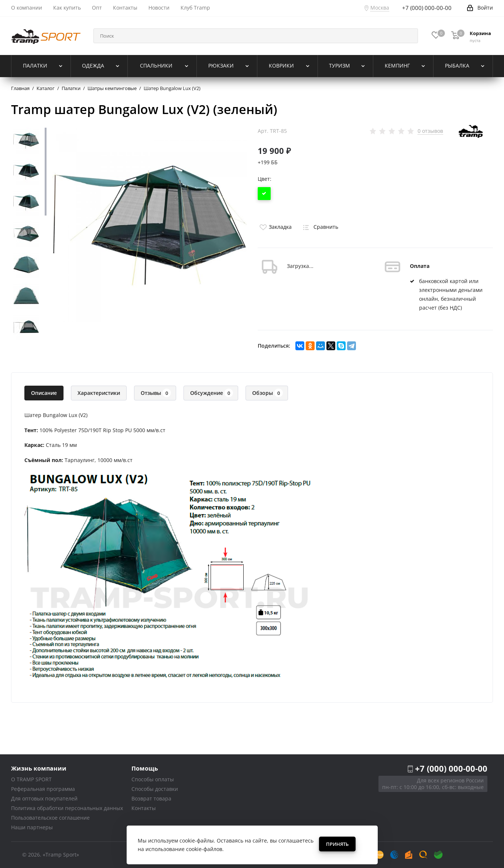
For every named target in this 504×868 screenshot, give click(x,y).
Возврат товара (151, 798)
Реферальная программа (43, 789)
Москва (380, 8)
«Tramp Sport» (61, 855)
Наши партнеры (32, 827)
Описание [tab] (44, 393)
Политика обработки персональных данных (67, 808)
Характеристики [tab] (99, 393)
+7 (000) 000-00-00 (451, 768)
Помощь (145, 768)
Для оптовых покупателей (44, 798)
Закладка (275, 227)
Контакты (144, 808)
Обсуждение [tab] (212, 393)
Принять (337, 844)
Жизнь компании (39, 768)
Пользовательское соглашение (50, 818)
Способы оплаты (153, 779)
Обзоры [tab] (268, 393)
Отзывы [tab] (156, 393)
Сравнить (319, 227)
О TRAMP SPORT (31, 779)
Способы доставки (155, 789)
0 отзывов (430, 131)
